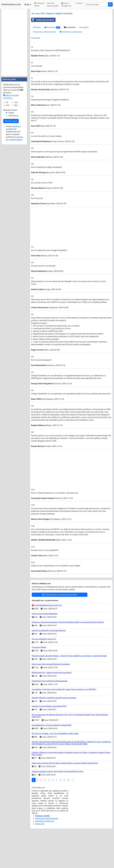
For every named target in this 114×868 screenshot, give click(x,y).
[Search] (96, 4)
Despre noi (40, 855)
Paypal (11, 113)
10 (68, 811)
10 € (16, 102)
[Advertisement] (71, 57)
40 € (16, 105)
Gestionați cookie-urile (45, 852)
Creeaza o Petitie (40, 4)
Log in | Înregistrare (66, 4)
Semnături (52, 27)
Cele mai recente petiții (53, 4)
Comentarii (70, 27)
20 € (8, 105)
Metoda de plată (10, 110)
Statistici (84, 27)
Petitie (37, 27)
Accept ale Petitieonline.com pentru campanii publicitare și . (14, 133)
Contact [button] (79, 3)
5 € (7, 102)
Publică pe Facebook (43, 20)
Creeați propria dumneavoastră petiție (60, 626)
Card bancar (14, 116)
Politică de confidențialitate (44, 32)
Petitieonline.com (11, 4)
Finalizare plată (11, 121)
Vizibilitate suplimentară (71, 32)
